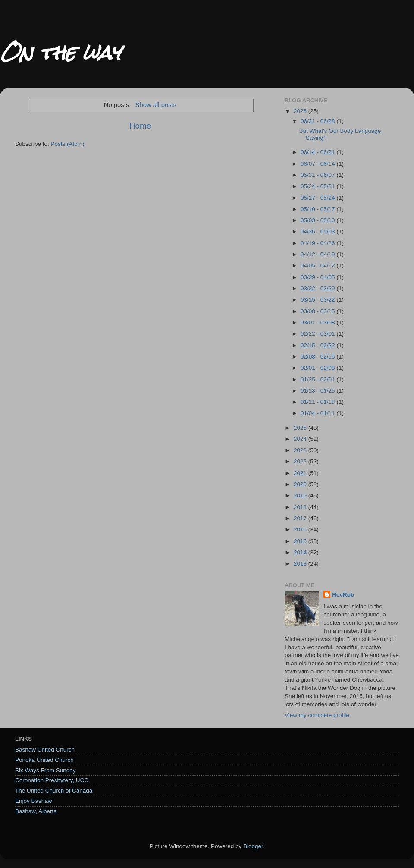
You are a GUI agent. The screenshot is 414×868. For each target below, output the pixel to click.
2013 (301, 564)
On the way (60, 52)
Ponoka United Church (44, 760)
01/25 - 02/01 (318, 379)
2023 (301, 450)
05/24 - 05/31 (318, 186)
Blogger (253, 846)
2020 (301, 484)
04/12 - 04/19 (318, 254)
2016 (301, 530)
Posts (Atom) (68, 144)
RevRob (343, 595)
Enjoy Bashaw (34, 801)
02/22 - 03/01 (318, 334)
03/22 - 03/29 (318, 288)
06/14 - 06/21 (318, 152)
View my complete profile (317, 715)
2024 (301, 439)
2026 (301, 111)
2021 (301, 473)
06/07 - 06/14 (318, 164)
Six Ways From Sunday (45, 770)
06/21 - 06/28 (318, 121)
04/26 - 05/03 (318, 231)
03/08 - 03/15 (318, 311)
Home (140, 126)
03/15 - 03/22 (318, 300)
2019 (301, 495)
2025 (301, 428)
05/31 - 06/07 (318, 175)
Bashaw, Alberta (36, 811)
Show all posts (156, 105)
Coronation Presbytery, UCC (52, 780)
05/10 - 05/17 (318, 209)
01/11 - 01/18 (318, 402)
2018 (301, 507)
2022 (301, 461)
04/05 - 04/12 (318, 266)
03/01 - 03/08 (318, 322)
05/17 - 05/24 (318, 198)
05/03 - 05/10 (318, 220)
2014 (301, 552)
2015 (301, 541)
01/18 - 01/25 (318, 391)
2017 (301, 518)
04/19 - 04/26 (318, 243)
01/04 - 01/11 (318, 413)
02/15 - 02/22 (318, 345)
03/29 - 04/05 (318, 277)
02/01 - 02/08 (318, 368)
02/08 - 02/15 (318, 357)
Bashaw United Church (45, 750)
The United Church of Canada (54, 791)
